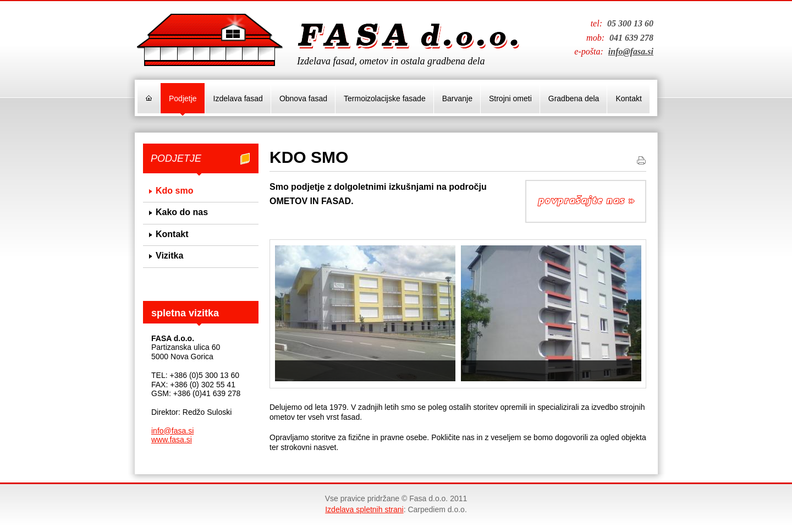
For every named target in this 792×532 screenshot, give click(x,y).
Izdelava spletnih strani (364, 509)
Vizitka (169, 256)
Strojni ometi (510, 98)
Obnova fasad (303, 98)
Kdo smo (174, 191)
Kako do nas (182, 212)
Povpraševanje (586, 201)
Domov (149, 98)
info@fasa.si (631, 51)
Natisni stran (641, 160)
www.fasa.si (172, 440)
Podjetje (183, 98)
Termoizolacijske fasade (385, 98)
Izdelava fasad (238, 98)
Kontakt (628, 98)
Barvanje (457, 98)
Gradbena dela (574, 98)
